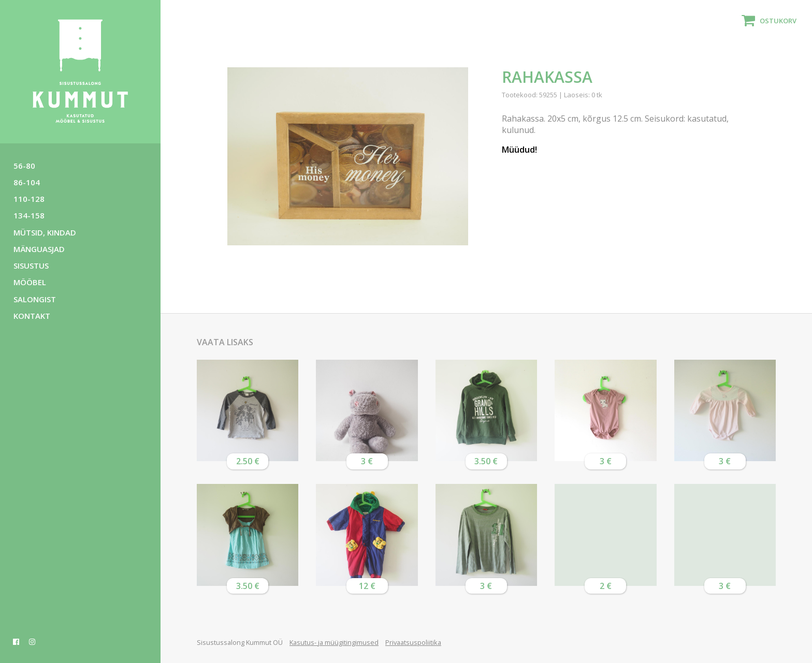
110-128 (29, 199)
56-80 (24, 166)
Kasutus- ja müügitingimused (334, 642)
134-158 (29, 215)
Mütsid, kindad (45, 232)
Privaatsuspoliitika (413, 642)
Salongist (35, 299)
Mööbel (30, 282)
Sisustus (31, 266)
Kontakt (32, 316)
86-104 (27, 182)
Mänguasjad (39, 249)
